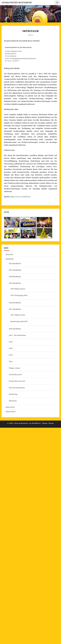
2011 (11, 361)
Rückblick (10, 259)
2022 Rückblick (15, 263)
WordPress (36, 423)
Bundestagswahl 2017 (19, 321)
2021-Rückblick (15, 270)
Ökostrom (13, 401)
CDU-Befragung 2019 (19, 295)
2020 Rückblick (15, 277)
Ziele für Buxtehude (17, 388)
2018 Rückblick (15, 303)
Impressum (10, 407)
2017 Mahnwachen (18, 315)
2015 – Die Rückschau (17, 335)
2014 (11, 342)
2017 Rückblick (15, 309)
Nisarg (51, 423)
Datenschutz (11, 411)
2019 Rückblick (15, 283)
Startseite (9, 254)
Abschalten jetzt (15, 374)
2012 (11, 355)
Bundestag (13, 394)
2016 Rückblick (15, 329)
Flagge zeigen (14, 368)
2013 (11, 348)
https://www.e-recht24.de (20, 197)
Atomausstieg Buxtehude (17, 2)
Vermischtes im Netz (17, 381)
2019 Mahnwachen (18, 289)
